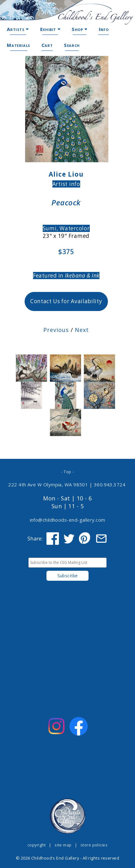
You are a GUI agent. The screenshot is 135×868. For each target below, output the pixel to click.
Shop (80, 29)
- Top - (67, 472)
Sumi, (51, 228)
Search (72, 45)
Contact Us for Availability (66, 301)
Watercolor (75, 228)
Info (104, 29)
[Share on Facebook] (53, 539)
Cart (47, 45)
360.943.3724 (109, 484)
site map (63, 845)
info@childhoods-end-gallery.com (68, 520)
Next (82, 330)
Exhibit (50, 29)
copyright (37, 845)
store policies (94, 845)
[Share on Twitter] (69, 539)
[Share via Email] (101, 539)
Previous (56, 330)
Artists (18, 29)
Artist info (66, 184)
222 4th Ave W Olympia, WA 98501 (48, 484)
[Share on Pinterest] (85, 539)
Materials (18, 45)
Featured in (66, 276)
